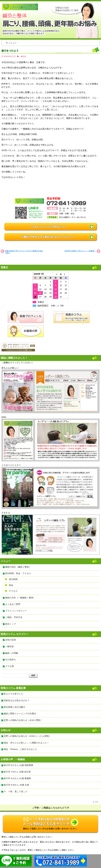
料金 (11, 585)
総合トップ (11, 624)
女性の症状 (11, 640)
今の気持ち (11, 660)
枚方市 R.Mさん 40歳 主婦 (16, 785)
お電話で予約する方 (48, 237)
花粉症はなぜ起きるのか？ (17, 700)
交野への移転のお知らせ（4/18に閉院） (23, 720)
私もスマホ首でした (13, 694)
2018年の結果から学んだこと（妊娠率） (80, 251)
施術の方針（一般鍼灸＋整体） (20, 598)
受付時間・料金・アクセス (18, 573)
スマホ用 (9, 666)
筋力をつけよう (10, 51)
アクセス (13, 591)
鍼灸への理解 (12, 653)
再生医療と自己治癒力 (15, 707)
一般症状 (23, 56)
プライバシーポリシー (16, 611)
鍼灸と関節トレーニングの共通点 (20, 714)
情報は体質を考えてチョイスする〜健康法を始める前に (24, 252)
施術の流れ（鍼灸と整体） (18, 567)
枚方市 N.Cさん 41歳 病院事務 (18, 765)
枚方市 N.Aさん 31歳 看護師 (17, 778)
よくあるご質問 (13, 604)
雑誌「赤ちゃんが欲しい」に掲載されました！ (26, 743)
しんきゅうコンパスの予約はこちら (48, 227)
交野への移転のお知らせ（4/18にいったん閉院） (27, 736)
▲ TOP (95, 802)
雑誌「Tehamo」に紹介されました (20, 749)
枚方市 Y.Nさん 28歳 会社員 (17, 772)
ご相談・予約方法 (14, 617)
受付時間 (13, 579)
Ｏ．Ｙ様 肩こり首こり (16, 792)
